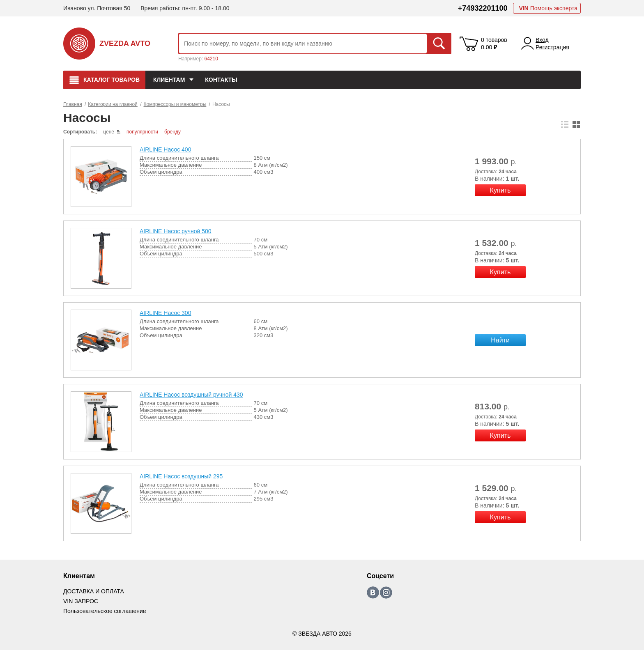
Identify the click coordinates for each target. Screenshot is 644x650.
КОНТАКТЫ (221, 80)
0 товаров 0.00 (494, 44)
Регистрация (552, 47)
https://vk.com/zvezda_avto (373, 593)
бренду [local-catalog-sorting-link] (172, 132)
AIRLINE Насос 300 (165, 313)
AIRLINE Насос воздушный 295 (181, 476)
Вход (542, 40)
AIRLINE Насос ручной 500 (176, 231)
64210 (211, 59)
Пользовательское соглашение (105, 611)
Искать (439, 44)
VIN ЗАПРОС (81, 601)
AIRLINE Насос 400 (165, 149)
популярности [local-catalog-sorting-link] (142, 132)
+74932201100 (483, 8)
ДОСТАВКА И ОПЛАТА (94, 591)
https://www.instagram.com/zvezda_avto (386, 593)
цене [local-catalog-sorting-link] (109, 132)
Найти (500, 340)
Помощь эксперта (548, 8)
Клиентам (169, 80)
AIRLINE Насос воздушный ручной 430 (191, 395)
